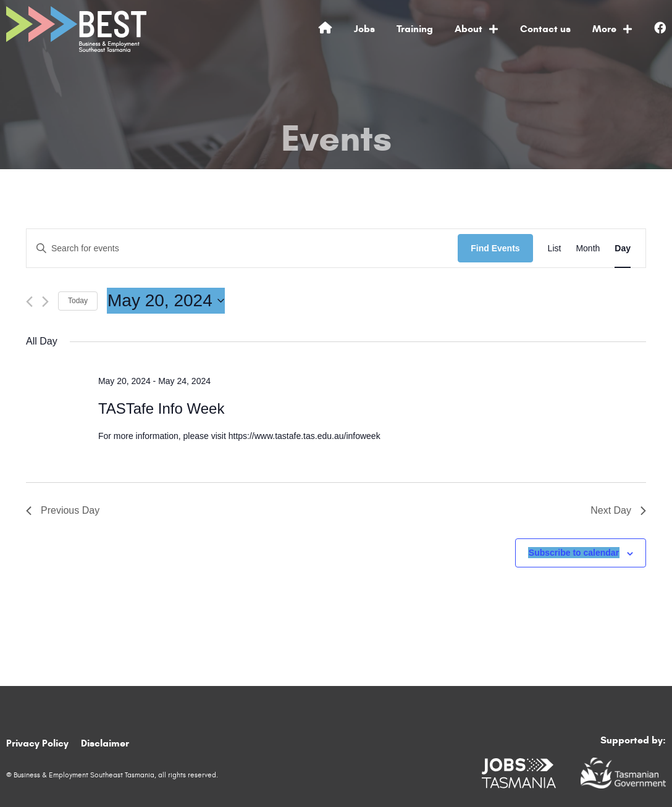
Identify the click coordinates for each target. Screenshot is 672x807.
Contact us (545, 29)
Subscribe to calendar (574, 553)
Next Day (618, 510)
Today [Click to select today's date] (78, 301)
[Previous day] (29, 302)
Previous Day (63, 510)
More (612, 29)
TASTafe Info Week (162, 408)
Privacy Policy (37, 743)
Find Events (495, 248)
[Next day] (45, 302)
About (477, 29)
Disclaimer (105, 743)
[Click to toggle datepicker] (166, 301)
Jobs (364, 29)
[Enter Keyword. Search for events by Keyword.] (242, 249)
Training (415, 29)
